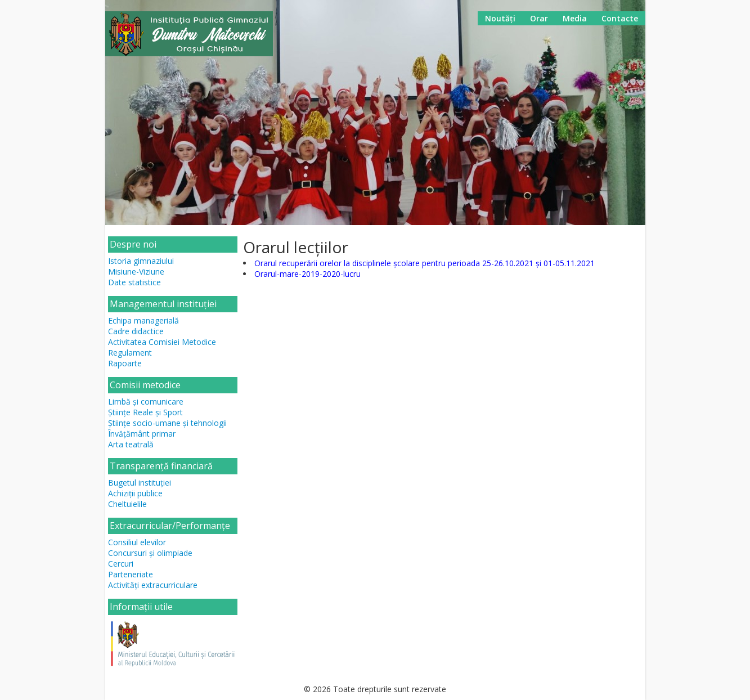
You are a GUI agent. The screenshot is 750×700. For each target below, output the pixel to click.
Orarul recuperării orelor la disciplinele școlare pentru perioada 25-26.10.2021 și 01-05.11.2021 (425, 263)
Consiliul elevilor (137, 542)
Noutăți (500, 18)
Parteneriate (131, 574)
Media (575, 18)
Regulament (130, 353)
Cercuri (121, 564)
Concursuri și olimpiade (150, 553)
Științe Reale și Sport (145, 412)
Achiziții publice (135, 493)
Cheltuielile (127, 504)
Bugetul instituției (140, 483)
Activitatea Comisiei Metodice (162, 342)
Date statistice (134, 282)
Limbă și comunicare (146, 401)
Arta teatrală (131, 444)
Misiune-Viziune (136, 272)
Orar (539, 18)
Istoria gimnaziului (141, 261)
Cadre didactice (136, 331)
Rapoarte (125, 363)
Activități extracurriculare (153, 585)
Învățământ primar (142, 434)
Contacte (620, 18)
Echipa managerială (143, 320)
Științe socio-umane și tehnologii (167, 423)
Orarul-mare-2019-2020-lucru (307, 274)
